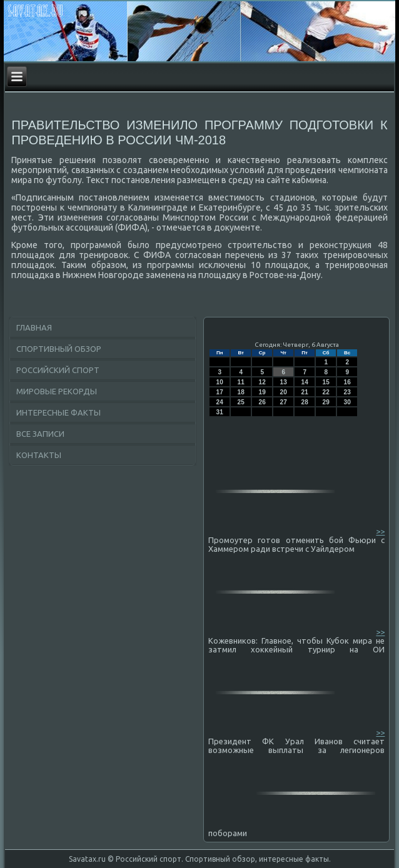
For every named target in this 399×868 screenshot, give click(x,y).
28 (305, 402)
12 (262, 382)
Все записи (40, 434)
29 (326, 402)
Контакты (39, 455)
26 (262, 402)
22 (326, 392)
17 (220, 392)
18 (241, 392)
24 (220, 402)
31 (220, 412)
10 (220, 382)
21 (305, 392)
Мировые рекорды (57, 391)
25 (241, 402)
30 (347, 402)
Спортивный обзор (59, 349)
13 (284, 382)
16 (347, 382)
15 (326, 382)
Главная (34, 327)
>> (380, 531)
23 (347, 392)
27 (284, 402)
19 (262, 392)
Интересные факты (58, 412)
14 (305, 382)
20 (284, 392)
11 (241, 382)
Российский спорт (58, 370)
